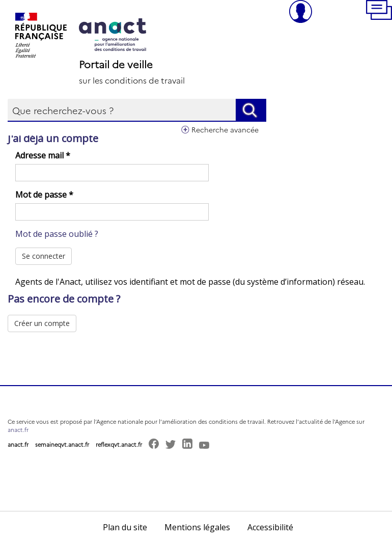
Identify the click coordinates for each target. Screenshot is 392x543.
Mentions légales (197, 527)
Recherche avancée (225, 129)
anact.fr (18, 430)
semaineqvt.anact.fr (62, 444)
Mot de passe (44, 195)
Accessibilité (270, 527)
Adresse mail (43, 155)
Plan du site (125, 527)
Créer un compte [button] (42, 323)
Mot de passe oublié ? (57, 234)
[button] (379, 11)
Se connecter (44, 256)
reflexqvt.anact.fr (119, 444)
